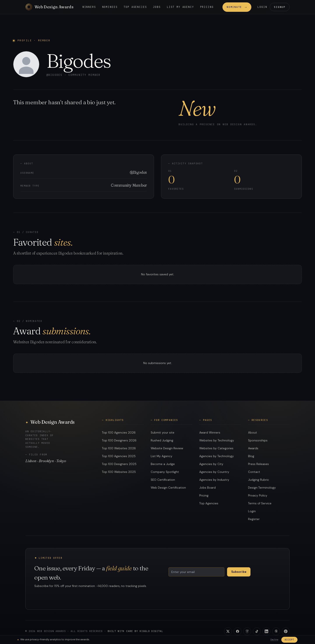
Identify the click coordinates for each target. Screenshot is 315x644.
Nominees (110, 7)
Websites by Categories (216, 448)
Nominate (237, 7)
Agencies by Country (214, 472)
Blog (251, 456)
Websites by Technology (217, 440)
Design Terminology (262, 488)
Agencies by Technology (217, 456)
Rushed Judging (162, 440)
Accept (289, 640)
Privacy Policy (258, 496)
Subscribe (239, 572)
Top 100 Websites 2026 (119, 448)
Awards (253, 448)
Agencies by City (211, 464)
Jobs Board (207, 488)
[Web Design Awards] (49, 7)
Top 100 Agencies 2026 (119, 433)
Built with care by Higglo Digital (135, 631)
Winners (89, 7)
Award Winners (210, 433)
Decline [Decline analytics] (274, 640)
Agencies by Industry (214, 480)
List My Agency (162, 456)
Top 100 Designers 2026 (119, 440)
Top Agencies (135, 7)
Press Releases (258, 464)
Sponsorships (258, 440)
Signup (280, 7)
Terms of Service (260, 503)
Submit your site (163, 433)
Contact (254, 472)
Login (262, 7)
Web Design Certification (168, 488)
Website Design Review (167, 448)
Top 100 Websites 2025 (119, 472)
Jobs (157, 7)
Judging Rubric (259, 480)
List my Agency (180, 7)
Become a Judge (163, 464)
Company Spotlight (165, 472)
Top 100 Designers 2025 (119, 464)
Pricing (207, 7)
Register (254, 519)
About (253, 433)
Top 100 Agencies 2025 (119, 456)
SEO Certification (163, 480)
